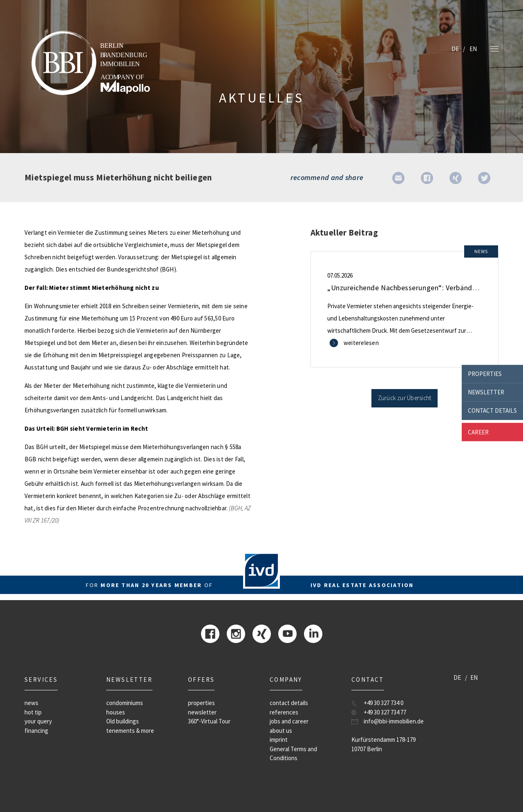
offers (201, 680)
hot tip (33, 712)
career (478, 432)
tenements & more (130, 731)
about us (281, 731)
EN (473, 49)
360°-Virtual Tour (209, 721)
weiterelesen (361, 343)
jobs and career (289, 721)
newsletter (486, 392)
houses (116, 712)
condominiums (125, 703)
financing (36, 731)
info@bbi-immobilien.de (394, 721)
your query (38, 721)
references (284, 712)
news (31, 703)
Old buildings (123, 721)
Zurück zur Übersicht (405, 398)
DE (455, 49)
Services (41, 680)
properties (485, 374)
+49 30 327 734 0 (383, 703)
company (286, 680)
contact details (492, 410)
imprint (279, 740)
